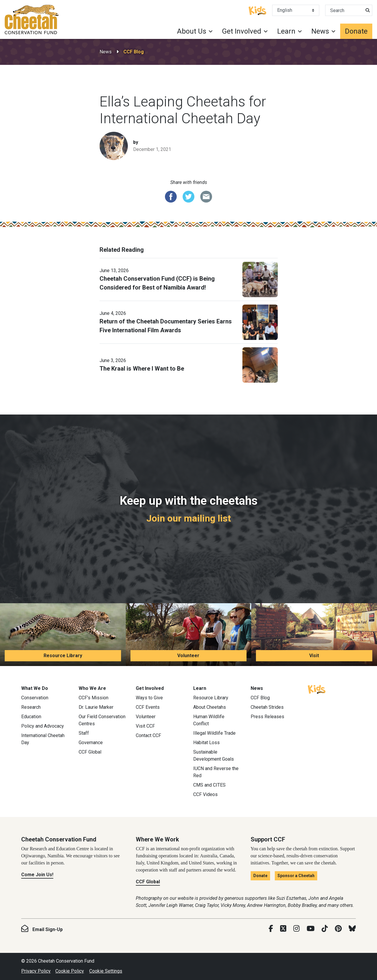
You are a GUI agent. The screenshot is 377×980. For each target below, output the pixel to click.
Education (31, 717)
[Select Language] (296, 10)
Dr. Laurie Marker (96, 707)
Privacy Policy (36, 971)
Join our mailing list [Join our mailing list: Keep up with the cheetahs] (189, 518)
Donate (356, 31)
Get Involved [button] (242, 31)
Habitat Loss (206, 743)
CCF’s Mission (94, 698)
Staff (84, 733)
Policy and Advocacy (43, 726)
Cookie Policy (70, 971)
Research (31, 707)
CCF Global (90, 752)
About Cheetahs (210, 707)
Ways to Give (149, 698)
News (106, 52)
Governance (91, 743)
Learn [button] (286, 31)
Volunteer (188, 656)
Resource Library (63, 656)
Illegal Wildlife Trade (214, 733)
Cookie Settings (106, 971)
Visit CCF (145, 726)
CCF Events (148, 707)
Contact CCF (148, 735)
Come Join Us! (37, 875)
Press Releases (267, 717)
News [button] (320, 31)
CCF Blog (134, 52)
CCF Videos (205, 794)
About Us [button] (192, 31)
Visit (314, 656)
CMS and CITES (209, 785)
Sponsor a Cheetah (296, 876)
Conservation (35, 698)
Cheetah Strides (267, 707)
